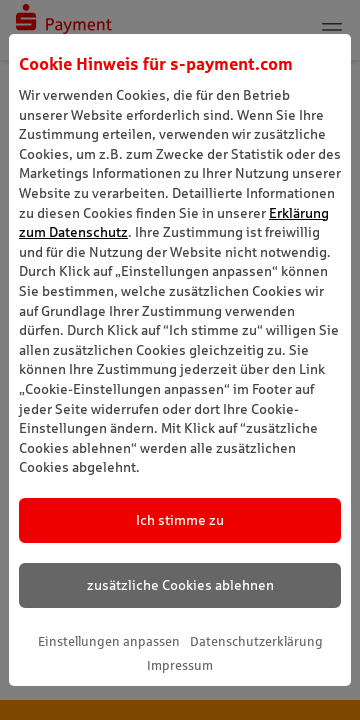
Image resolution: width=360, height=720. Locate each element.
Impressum (180, 665)
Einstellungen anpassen (109, 641)
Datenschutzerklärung (256, 641)
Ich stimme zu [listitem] (180, 520)
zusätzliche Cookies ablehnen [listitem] (180, 585)
